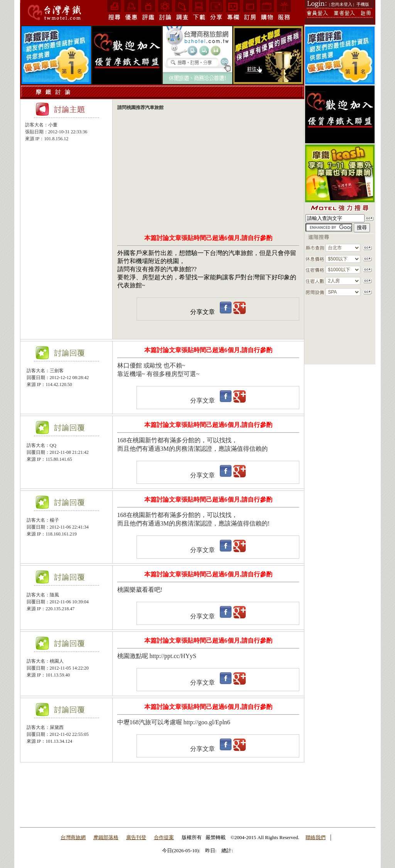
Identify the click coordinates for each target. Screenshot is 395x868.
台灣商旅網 (73, 837)
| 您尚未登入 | (342, 4)
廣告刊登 (136, 837)
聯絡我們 (316, 837)
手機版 (363, 4)
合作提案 (164, 837)
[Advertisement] (66, 181)
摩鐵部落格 (106, 837)
